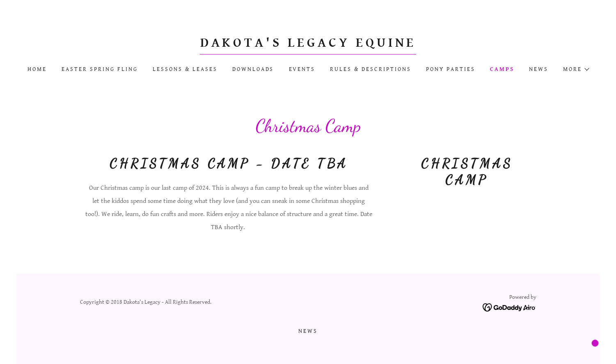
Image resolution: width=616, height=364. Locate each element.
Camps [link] (502, 69)
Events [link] (302, 69)
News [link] (539, 69)
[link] (308, 45)
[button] (576, 69)
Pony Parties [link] (451, 69)
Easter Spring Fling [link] (100, 69)
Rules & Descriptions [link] (371, 69)
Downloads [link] (253, 69)
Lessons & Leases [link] (185, 69)
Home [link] (37, 69)
